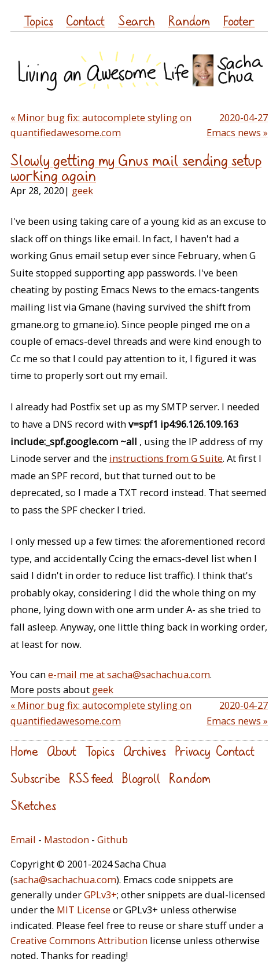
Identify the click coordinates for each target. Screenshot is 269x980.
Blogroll (141, 778)
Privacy (192, 751)
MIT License (84, 910)
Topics (38, 21)
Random (189, 21)
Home (24, 751)
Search (137, 21)
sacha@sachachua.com (65, 879)
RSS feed (91, 778)
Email (23, 839)
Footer (239, 21)
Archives (145, 751)
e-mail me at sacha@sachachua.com (129, 674)
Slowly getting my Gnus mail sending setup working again (136, 168)
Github (113, 839)
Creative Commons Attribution (79, 940)
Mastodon (67, 839)
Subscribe (35, 778)
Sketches (33, 805)
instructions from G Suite (166, 458)
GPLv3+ (100, 895)
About (62, 751)
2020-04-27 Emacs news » (237, 125)
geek (82, 190)
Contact (85, 21)
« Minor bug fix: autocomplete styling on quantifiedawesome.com (101, 125)
